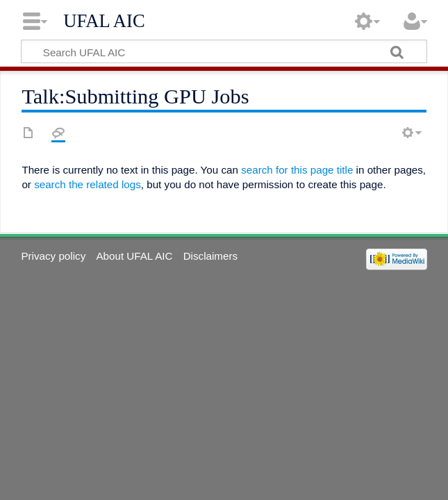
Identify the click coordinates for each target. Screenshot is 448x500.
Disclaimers (210, 256)
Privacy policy (53, 256)
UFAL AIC (104, 21)
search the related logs (88, 184)
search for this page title (297, 170)
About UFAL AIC (134, 256)
